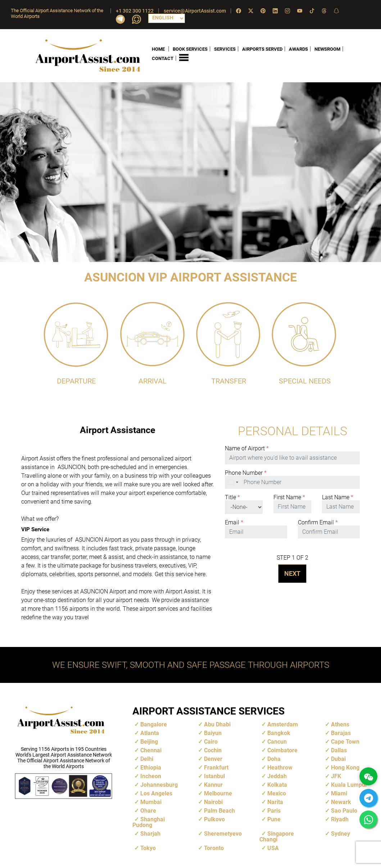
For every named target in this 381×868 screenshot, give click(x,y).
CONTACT (163, 58)
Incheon (151, 776)
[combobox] (233, 482)
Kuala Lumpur (349, 784)
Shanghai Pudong (149, 822)
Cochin (213, 750)
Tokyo (148, 848)
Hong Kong (345, 767)
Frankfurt (216, 767)
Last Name (338, 497)
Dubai (338, 759)
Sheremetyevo (223, 833)
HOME (158, 49)
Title (232, 497)
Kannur (213, 784)
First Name (289, 497)
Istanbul (214, 776)
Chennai (151, 750)
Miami (339, 793)
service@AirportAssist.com (195, 11)
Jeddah (277, 776)
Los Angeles (156, 793)
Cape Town (345, 741)
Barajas (341, 733)
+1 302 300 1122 (135, 11)
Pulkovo (214, 819)
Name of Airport (247, 448)
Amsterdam (283, 724)
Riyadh (340, 819)
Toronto (214, 848)
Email (234, 522)
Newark (341, 802)
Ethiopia (151, 767)
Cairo (211, 741)
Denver (213, 759)
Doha (274, 759)
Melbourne (218, 793)
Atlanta (150, 733)
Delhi (147, 759)
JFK (336, 776)
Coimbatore (282, 750)
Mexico (277, 793)
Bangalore (154, 724)
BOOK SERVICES (190, 49)
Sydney (341, 833)
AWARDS (298, 49)
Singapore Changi (277, 836)
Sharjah (150, 833)
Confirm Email (318, 522)
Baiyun (213, 733)
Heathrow (280, 767)
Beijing (149, 741)
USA (273, 848)
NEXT (292, 573)
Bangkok (279, 733)
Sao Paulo (344, 810)
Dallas (339, 750)
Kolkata (277, 784)
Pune (274, 819)
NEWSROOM (327, 49)
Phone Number (246, 473)
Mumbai (151, 802)
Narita (275, 802)
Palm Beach (219, 810)
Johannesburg (159, 784)
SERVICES (225, 49)
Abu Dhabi (217, 724)
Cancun (277, 741)
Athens (340, 724)
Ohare (148, 810)
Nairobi (213, 802)
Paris (274, 810)
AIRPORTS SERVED (262, 49)
